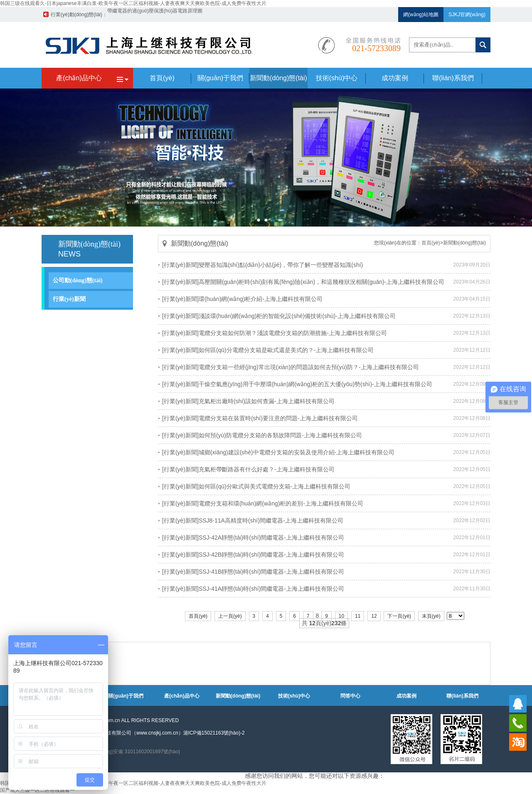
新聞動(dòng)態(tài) (464, 243)
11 (358, 616)
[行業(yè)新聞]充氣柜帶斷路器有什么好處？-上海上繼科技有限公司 (248, 469)
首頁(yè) (431, 243)
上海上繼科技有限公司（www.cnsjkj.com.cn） (132, 733)
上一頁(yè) (230, 616)
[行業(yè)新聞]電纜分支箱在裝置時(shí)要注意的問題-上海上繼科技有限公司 (260, 418)
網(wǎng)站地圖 (421, 15)
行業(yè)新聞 (69, 299)
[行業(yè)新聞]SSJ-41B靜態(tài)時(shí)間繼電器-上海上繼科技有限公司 (253, 572)
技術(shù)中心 (294, 696)
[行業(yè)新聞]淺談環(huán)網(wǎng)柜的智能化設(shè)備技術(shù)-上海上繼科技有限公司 (279, 316)
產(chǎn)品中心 (182, 696)
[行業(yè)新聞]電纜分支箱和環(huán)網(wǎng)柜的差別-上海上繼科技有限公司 (263, 503)
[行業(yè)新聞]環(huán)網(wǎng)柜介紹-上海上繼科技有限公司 (242, 299)
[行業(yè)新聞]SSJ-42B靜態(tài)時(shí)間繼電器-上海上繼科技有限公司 (253, 555)
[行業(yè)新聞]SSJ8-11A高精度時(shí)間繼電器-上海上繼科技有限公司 (253, 520)
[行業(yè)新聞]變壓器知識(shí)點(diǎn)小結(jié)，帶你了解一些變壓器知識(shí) (262, 265)
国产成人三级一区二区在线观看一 (37, 790)
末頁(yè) (431, 616)
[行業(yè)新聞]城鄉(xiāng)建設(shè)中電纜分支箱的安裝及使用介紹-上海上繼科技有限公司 (278, 452)
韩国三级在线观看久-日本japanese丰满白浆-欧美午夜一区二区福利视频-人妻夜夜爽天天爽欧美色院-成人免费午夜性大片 (133, 3)
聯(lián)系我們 (462, 696)
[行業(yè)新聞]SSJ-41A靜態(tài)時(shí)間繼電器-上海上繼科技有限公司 (253, 589)
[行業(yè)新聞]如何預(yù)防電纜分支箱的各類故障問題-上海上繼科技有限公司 (262, 435)
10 (341, 616)
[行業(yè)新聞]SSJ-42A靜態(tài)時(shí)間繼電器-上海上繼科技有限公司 (253, 538)
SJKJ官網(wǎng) (467, 15)
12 (374, 616)
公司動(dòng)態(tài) (78, 280)
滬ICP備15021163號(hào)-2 (214, 733)
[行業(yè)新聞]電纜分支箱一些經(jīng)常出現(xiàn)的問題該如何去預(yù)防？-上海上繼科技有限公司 (291, 367)
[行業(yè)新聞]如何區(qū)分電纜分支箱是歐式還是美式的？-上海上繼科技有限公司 (268, 350)
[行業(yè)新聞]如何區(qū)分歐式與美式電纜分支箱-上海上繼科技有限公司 (256, 486)
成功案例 (406, 696)
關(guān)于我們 (126, 696)
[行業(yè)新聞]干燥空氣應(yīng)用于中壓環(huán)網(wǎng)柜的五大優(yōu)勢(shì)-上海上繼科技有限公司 (297, 384)
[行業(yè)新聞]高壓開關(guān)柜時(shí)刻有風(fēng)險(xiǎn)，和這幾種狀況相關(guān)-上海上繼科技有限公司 (303, 282)
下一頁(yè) (399, 616)
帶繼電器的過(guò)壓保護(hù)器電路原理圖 (155, 15)
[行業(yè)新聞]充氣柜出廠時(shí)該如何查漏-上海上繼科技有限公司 (248, 401)
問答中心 (350, 696)
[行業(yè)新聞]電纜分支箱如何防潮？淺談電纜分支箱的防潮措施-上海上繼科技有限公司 (275, 333)
